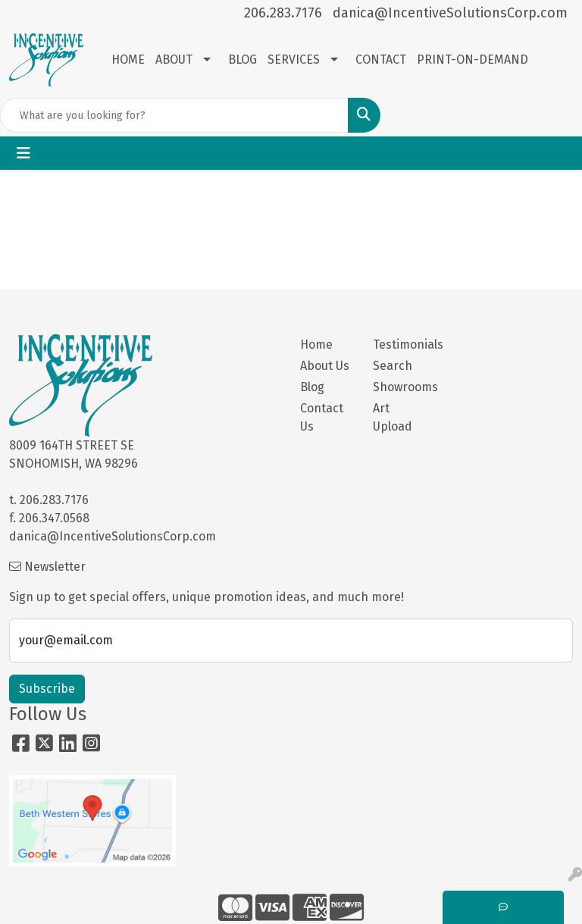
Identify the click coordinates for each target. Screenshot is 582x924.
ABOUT (174, 60)
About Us (325, 366)
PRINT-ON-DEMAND (472, 60)
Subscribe (47, 689)
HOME (128, 60)
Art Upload (393, 417)
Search (393, 366)
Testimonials (400, 345)
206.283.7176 (283, 13)
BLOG (242, 60)
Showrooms (400, 387)
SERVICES (294, 60)
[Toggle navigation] (23, 153)
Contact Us (322, 417)
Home (316, 345)
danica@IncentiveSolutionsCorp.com (450, 13)
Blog (312, 387)
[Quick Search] (174, 115)
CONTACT (381, 60)
